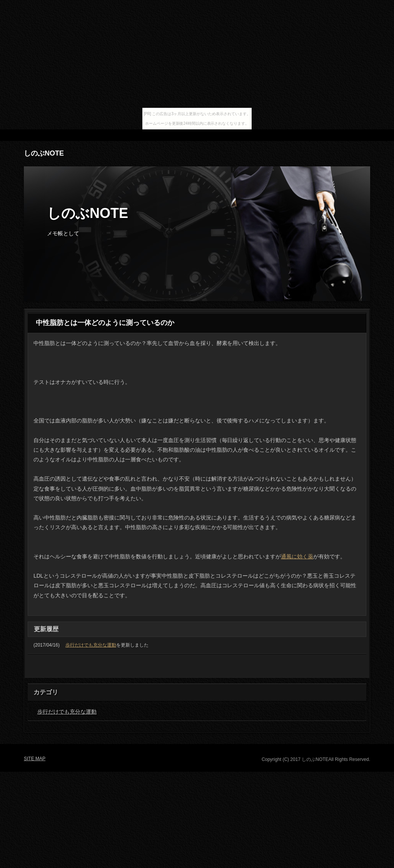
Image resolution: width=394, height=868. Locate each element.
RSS (320, 135)
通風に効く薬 (297, 556)
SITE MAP (353, 135)
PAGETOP (349, 669)
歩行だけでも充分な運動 (91, 645)
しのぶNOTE (44, 153)
